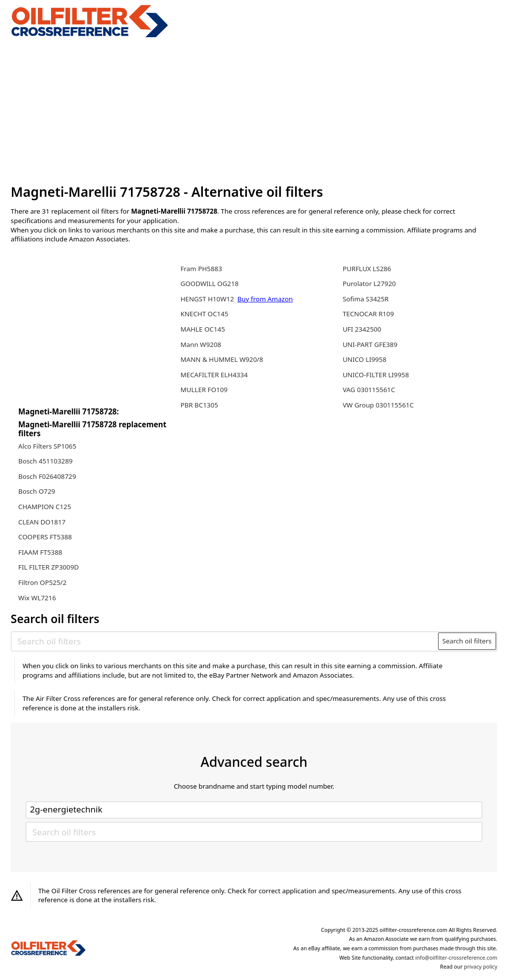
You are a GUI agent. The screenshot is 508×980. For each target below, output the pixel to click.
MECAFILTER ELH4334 (214, 375)
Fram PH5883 (201, 269)
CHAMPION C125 (45, 507)
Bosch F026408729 (47, 476)
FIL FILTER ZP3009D (49, 567)
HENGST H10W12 (208, 299)
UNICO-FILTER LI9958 (376, 375)
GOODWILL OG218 (210, 284)
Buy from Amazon (265, 299)
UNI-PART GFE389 (370, 345)
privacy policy (480, 967)
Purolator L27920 (369, 284)
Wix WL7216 (37, 598)
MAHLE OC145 (203, 329)
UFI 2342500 (362, 329)
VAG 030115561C (369, 390)
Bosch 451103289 (46, 461)
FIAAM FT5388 (40, 552)
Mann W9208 (201, 345)
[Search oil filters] (225, 641)
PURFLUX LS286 (367, 269)
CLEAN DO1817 (42, 522)
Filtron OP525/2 (42, 582)
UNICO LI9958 (365, 359)
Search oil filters (467, 641)
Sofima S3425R (366, 299)
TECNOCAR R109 (368, 314)
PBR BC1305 (199, 405)
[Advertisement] (254, 111)
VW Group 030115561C (378, 405)
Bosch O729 (37, 491)
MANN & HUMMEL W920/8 (222, 359)
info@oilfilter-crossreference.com (456, 958)
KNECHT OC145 (204, 314)
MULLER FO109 (204, 390)
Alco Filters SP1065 (47, 446)
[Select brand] (254, 810)
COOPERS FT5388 (45, 537)
